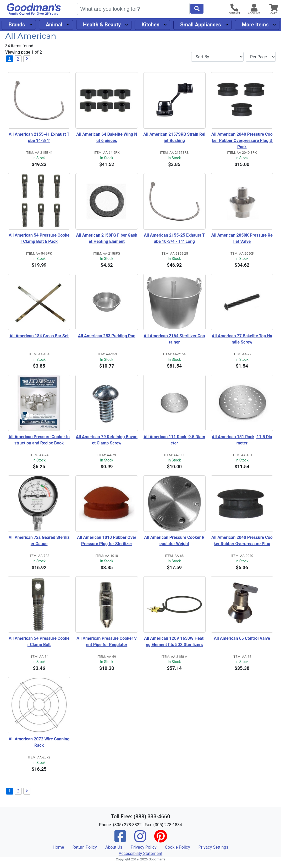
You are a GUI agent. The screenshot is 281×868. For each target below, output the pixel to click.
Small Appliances (201, 25)
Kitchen (151, 25)
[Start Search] (197, 9)
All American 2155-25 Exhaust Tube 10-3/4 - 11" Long (174, 238)
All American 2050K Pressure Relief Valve (242, 238)
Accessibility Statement (140, 853)
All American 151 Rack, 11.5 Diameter (242, 440)
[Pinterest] (161, 840)
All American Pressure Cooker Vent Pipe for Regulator (107, 641)
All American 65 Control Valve (242, 638)
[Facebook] (120, 840)
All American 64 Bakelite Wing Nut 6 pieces (107, 137)
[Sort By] (217, 57)
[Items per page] (261, 57)
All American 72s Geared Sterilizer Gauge (39, 541)
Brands (17, 25)
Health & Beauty (102, 25)
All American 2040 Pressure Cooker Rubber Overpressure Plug (242, 541)
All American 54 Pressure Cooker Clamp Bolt (39, 641)
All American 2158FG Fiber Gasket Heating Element (107, 238)
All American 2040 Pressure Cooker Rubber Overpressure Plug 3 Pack (242, 141)
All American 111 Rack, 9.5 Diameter (174, 440)
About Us (114, 847)
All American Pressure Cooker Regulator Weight (174, 541)
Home (58, 847)
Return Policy (84, 847)
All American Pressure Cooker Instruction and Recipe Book (39, 440)
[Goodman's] (34, 9)
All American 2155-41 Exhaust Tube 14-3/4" (39, 137)
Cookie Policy (178, 847)
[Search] (133, 9)
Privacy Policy (144, 847)
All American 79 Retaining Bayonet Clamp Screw (107, 440)
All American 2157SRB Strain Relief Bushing (174, 137)
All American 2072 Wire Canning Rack (39, 742)
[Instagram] (140, 840)
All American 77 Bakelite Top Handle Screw (242, 339)
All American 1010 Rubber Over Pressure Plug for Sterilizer (107, 541)
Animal (54, 25)
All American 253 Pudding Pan (107, 336)
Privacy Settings (213, 847)
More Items (255, 25)
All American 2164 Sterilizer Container (174, 339)
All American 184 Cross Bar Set (39, 336)
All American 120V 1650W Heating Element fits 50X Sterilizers (174, 641)
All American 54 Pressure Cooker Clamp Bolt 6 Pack (39, 238)
